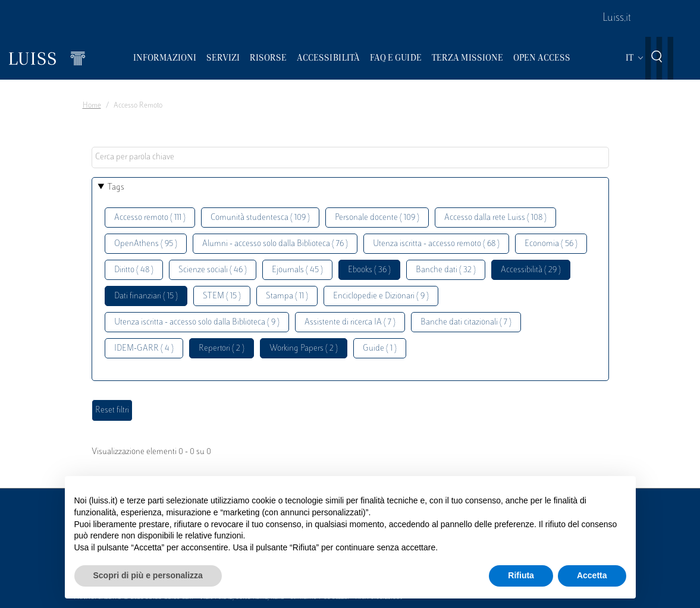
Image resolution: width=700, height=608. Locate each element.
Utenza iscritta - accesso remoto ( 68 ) (436, 244)
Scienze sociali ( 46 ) (213, 270)
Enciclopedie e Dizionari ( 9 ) (381, 296)
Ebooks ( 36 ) (369, 270)
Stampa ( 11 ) (287, 296)
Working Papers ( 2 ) (304, 349)
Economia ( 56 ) (551, 244)
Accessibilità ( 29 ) (531, 270)
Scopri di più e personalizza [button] (148, 575)
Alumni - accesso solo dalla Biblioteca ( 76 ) (275, 244)
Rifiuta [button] (521, 575)
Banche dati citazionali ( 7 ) (466, 322)
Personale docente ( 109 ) (377, 218)
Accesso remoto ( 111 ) (150, 218)
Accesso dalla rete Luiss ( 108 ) (495, 218)
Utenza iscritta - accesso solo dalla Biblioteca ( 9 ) (197, 322)
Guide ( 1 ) (380, 349)
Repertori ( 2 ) (222, 349)
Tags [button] (116, 188)
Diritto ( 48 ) (134, 270)
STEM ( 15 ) (222, 296)
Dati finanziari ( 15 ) (146, 296)
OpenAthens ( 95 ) (146, 244)
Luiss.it (617, 18)
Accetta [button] (592, 575)
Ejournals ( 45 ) (297, 270)
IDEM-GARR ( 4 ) (144, 349)
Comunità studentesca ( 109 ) (260, 218)
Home (92, 106)
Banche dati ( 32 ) (446, 270)
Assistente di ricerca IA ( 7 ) (350, 322)
